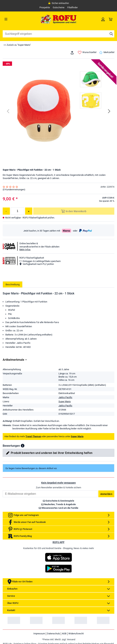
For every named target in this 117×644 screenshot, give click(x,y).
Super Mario (65, 428)
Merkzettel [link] (107, 53)
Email (3, 517)
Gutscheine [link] (58, 7)
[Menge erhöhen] (29, 211)
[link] (103, 19)
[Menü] (17, 19)
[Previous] (8, 111)
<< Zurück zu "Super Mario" (17, 45)
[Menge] (17, 211)
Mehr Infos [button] (25, 250)
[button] (22, 472)
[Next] (109, 111)
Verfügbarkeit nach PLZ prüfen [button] (37, 264)
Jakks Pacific (65, 424)
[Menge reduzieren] (6, 211)
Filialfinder (72, 7)
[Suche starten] (111, 34)
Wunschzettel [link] (87, 53)
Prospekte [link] (44, 7)
